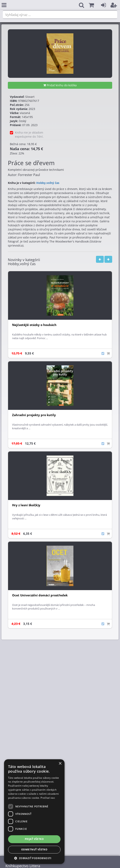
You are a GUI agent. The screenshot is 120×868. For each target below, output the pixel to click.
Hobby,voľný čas (48, 183)
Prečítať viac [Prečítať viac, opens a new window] (48, 798)
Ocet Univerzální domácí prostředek (40, 595)
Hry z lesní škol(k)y (26, 505)
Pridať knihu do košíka (60, 85)
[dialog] (34, 812)
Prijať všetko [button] (34, 839)
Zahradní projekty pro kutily (34, 415)
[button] (91, 5)
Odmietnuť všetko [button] (34, 850)
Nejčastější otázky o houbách (34, 325)
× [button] (60, 764)
